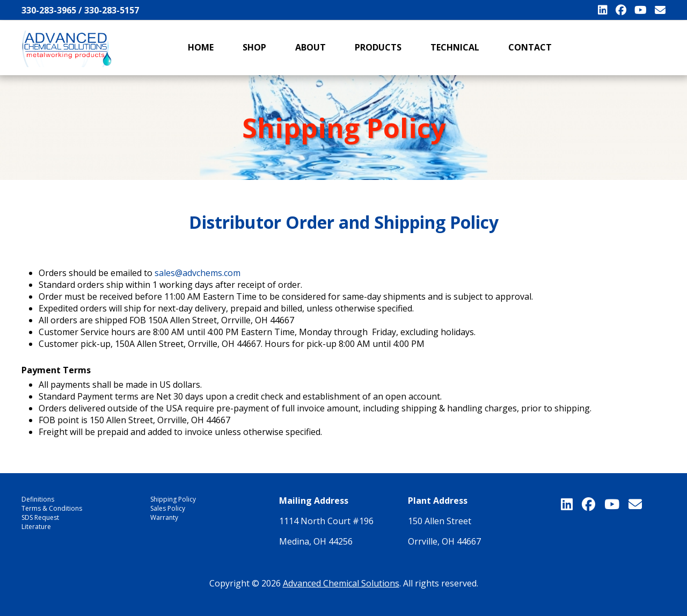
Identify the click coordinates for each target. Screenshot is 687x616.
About (310, 47)
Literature (36, 527)
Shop (254, 47)
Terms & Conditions (52, 508)
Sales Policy (168, 508)
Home (201, 47)
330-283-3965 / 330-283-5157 (80, 10)
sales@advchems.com (198, 273)
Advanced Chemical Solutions (341, 583)
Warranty (164, 517)
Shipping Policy (173, 499)
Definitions (38, 499)
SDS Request (40, 517)
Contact (530, 47)
